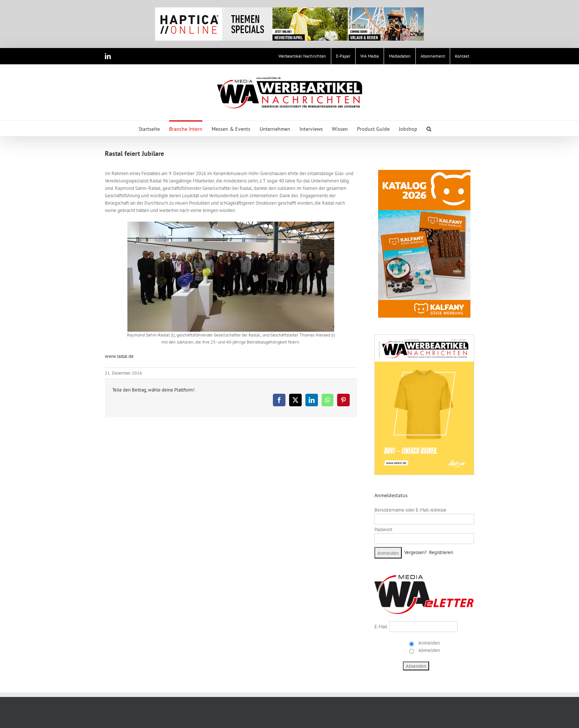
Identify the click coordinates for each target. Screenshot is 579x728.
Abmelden (429, 650)
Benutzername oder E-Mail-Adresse (410, 510)
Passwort (383, 529)
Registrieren (441, 552)
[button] (429, 128)
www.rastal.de (119, 356)
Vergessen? (416, 552)
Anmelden (429, 643)
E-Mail (381, 627)
